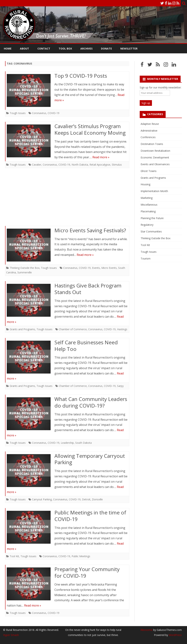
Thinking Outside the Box (25, 268)
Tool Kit (14, 556)
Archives (86, 49)
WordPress (175, 635)
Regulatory (147, 225)
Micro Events (109, 268)
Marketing (147, 198)
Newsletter (129, 49)
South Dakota (83, 443)
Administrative (149, 131)
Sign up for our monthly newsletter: (161, 87)
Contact (44, 49)
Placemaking (148, 211)
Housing (145, 184)
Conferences (148, 137)
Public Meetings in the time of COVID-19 (90, 516)
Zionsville (97, 499)
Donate (106, 49)
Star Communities (151, 231)
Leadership (67, 443)
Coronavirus (39, 113)
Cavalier (37, 165)
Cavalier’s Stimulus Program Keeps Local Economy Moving (90, 129)
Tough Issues (18, 113)
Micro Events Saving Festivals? (90, 230)
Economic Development (155, 157)
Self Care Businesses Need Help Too (86, 346)
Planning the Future (152, 218)
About (24, 49)
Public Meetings (81, 556)
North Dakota (80, 165)
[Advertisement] (67, 199)
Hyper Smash (11, 635)
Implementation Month (154, 191)
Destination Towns (152, 144)
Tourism (146, 258)
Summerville (25, 272)
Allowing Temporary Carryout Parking (90, 459)
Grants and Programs (22, 329)
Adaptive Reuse (150, 124)
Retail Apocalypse (100, 165)
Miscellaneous (149, 205)
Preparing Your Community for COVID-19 (87, 572)
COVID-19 (54, 113)
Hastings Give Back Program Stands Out (88, 289)
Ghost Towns (149, 171)
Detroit (86, 499)
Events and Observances (155, 164)
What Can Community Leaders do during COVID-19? (91, 402)
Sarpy (120, 386)
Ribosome (146, 630)
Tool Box (65, 49)
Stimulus (117, 165)
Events (96, 268)
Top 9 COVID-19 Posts (81, 76)
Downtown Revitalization (155, 151)
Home (8, 49)
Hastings (122, 329)
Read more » (101, 157)
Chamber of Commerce (73, 329)
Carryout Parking (42, 499)
